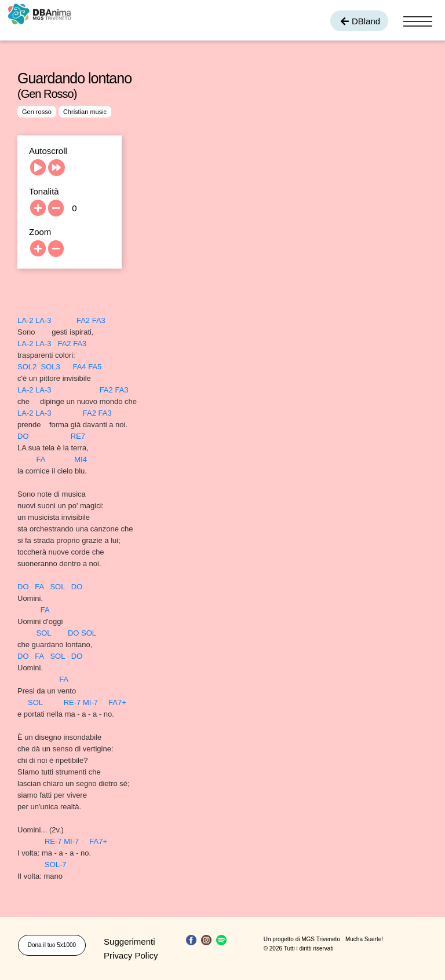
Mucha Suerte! (364, 939)
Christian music (85, 112)
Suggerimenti (129, 942)
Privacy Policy (131, 955)
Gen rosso (37, 112)
